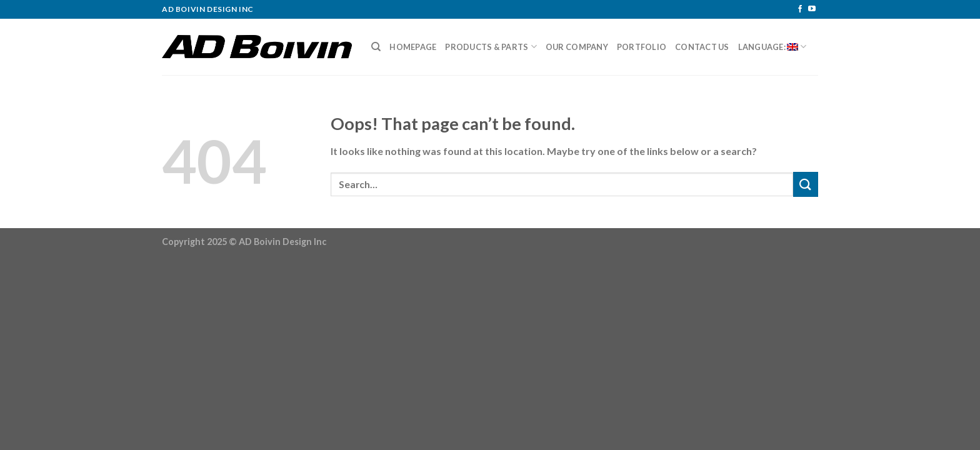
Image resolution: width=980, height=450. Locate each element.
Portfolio (642, 47)
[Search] (376, 47)
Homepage (413, 47)
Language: (772, 47)
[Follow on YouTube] (812, 9)
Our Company (577, 47)
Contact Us (702, 47)
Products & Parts (491, 47)
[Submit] (806, 184)
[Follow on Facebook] (800, 9)
